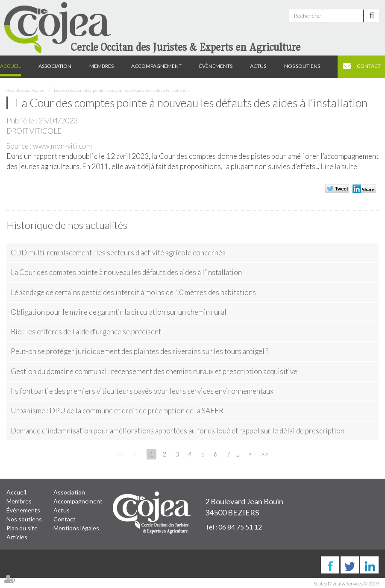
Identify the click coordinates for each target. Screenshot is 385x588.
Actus (258, 66)
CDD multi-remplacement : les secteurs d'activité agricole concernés (118, 253)
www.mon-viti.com (62, 146)
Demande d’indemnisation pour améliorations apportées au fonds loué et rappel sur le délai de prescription (178, 431)
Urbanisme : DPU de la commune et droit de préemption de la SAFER (117, 411)
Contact (369, 66)
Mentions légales (76, 528)
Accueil (10, 66)
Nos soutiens (302, 66)
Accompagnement (156, 66)
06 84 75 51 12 (240, 527)
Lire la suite (339, 166)
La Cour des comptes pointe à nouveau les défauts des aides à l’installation (121, 90)
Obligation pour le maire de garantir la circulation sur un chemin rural (119, 312)
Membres (101, 66)
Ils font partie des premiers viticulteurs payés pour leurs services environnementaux (142, 391)
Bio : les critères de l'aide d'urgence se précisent (86, 332)
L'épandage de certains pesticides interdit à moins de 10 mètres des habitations (133, 292)
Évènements (216, 66)
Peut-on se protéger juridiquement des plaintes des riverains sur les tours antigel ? (140, 351)
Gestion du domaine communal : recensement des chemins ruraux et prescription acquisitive (154, 371)
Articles (17, 537)
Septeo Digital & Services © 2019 (346, 584)
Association (55, 66)
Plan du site (22, 528)
